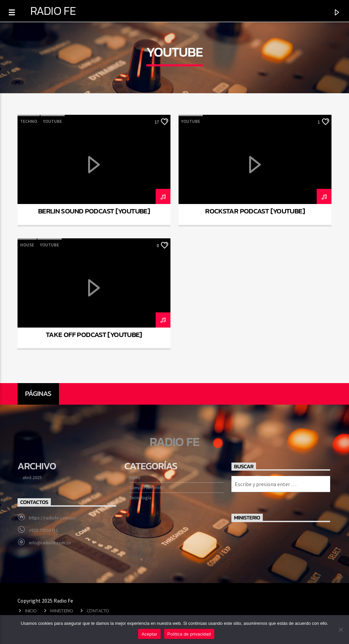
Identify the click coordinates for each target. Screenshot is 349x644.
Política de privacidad (189, 634)
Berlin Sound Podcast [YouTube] (94, 211)
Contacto (98, 611)
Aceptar (149, 634)
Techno (29, 121)
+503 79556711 (44, 530)
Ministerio (61, 611)
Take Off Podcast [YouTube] (94, 334)
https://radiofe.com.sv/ (53, 518)
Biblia (135, 477)
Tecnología (140, 498)
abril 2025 (32, 477)
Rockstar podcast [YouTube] (255, 211)
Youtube (53, 121)
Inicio (31, 611)
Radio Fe (53, 11)
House (27, 245)
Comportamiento (147, 487)
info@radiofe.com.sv (50, 543)
